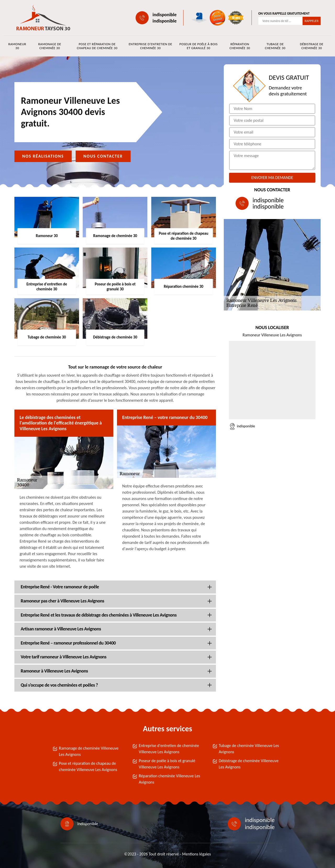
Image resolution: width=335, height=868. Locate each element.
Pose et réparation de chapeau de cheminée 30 (97, 46)
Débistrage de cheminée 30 (312, 46)
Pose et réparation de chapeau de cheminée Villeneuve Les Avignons (88, 766)
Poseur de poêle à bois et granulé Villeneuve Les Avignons (167, 764)
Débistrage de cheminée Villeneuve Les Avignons (249, 764)
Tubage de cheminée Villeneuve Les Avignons (249, 749)
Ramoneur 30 (17, 46)
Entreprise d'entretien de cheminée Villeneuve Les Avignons (169, 749)
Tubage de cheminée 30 (275, 46)
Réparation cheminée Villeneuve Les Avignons (169, 779)
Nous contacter (103, 156)
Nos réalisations (43, 156)
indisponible (165, 15)
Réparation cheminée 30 (240, 46)
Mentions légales (197, 854)
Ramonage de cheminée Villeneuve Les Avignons (89, 751)
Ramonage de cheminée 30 (50, 46)
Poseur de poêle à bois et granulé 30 (198, 46)
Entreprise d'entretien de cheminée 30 (150, 46)
